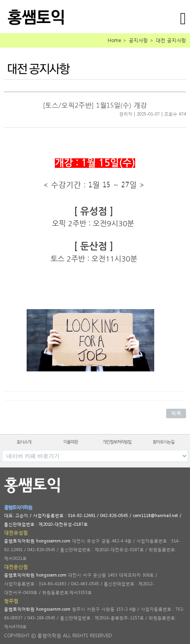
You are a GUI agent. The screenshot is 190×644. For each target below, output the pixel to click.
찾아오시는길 (163, 442)
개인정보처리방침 (117, 442)
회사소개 (24, 442)
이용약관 (70, 442)
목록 (176, 413)
